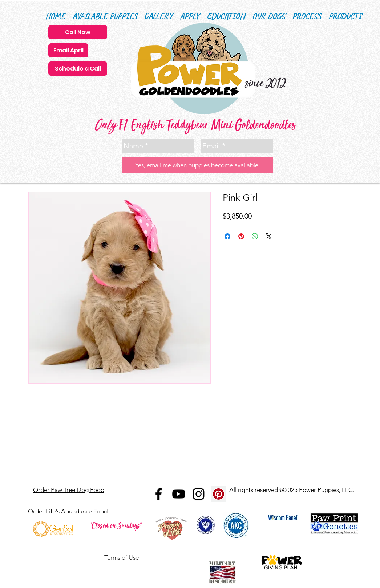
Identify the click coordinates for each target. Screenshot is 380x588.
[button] (226, 16)
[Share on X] (269, 236)
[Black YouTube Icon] (179, 494)
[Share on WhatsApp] (255, 236)
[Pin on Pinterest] (241, 236)
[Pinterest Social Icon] (219, 494)
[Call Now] (78, 32)
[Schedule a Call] (78, 69)
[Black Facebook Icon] (159, 494)
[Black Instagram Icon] (199, 494)
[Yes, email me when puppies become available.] (197, 165)
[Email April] (68, 50)
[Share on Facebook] (227, 236)
